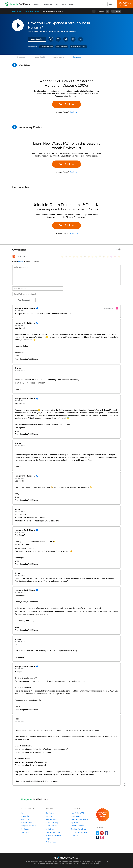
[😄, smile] (62, 257)
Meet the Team (51, 819)
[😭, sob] (96, 257)
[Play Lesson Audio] (18, 25)
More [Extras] (71, 4)
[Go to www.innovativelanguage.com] (66, 857)
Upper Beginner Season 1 (31, 11)
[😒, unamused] (74, 257)
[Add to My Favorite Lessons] (58, 39)
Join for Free (67, 104)
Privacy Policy (93, 862)
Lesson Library (17, 11)
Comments (77, 57)
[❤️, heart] (115, 257)
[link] (108, 11)
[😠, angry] (81, 257)
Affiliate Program (52, 842)
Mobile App (25, 832)
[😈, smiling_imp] (111, 257)
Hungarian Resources (29, 826)
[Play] (14, 127)
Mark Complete (37, 39)
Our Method (50, 813)
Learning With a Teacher (79, 832)
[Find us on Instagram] (102, 837)
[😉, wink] (93, 257)
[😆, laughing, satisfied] (85, 257)
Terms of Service (89, 864)
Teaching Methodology (79, 829)
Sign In (111, 4)
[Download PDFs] (73, 39)
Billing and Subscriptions (79, 819)
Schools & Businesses (54, 835)
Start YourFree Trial (125, 4)
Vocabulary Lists (27, 823)
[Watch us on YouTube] (102, 833)
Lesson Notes (57, 57)
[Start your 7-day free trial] (103, 815)
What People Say (52, 823)
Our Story (49, 816)
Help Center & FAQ (78, 813)
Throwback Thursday (46, 47)
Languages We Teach (53, 832)
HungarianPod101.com (80, 862)
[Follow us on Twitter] (98, 833)
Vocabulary (48, 4)
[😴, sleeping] (104, 257)
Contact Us (75, 835)
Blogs (48, 839)
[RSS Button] (14, 256)
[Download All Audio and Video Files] (81, 39)
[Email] (38, 294)
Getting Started (76, 816)
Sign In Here (74, 112)
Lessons (36, 4)
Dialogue (21, 57)
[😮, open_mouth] (108, 257)
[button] (104, 4)
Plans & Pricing (51, 826)
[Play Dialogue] (14, 65)
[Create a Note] (66, 39)
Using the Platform (77, 826)
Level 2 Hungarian (62, 47)
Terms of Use (104, 862)
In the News (50, 829)
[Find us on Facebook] (106, 833)
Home (23, 813)
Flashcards (25, 819)
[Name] (38, 288)
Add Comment (24, 300)
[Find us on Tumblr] (98, 837)
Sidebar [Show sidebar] (117, 11)
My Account (75, 823)
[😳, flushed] (66, 257)
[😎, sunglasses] (77, 257)
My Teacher (61, 4)
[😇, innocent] (100, 257)
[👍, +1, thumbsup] (119, 257)
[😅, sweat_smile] (89, 257)
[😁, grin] (70, 257)
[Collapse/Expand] (66, 250)
